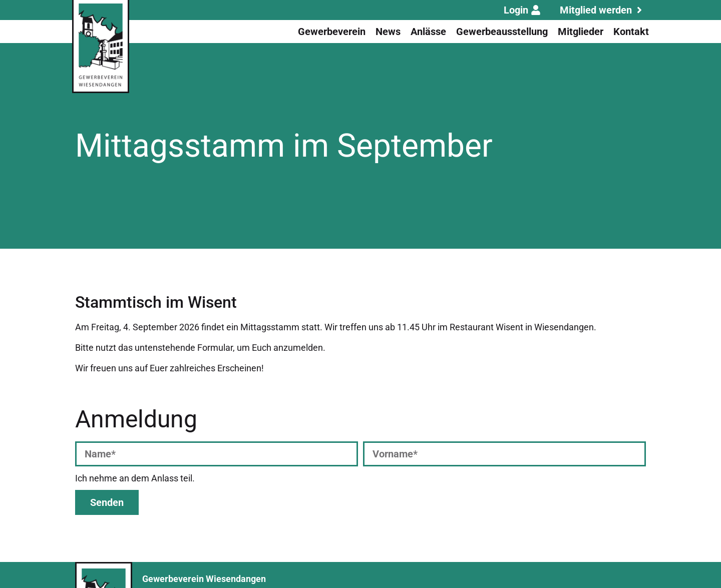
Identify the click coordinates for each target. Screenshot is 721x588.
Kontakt (631, 32)
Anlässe (428, 32)
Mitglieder (581, 32)
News (388, 32)
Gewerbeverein (332, 32)
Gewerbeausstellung (502, 32)
